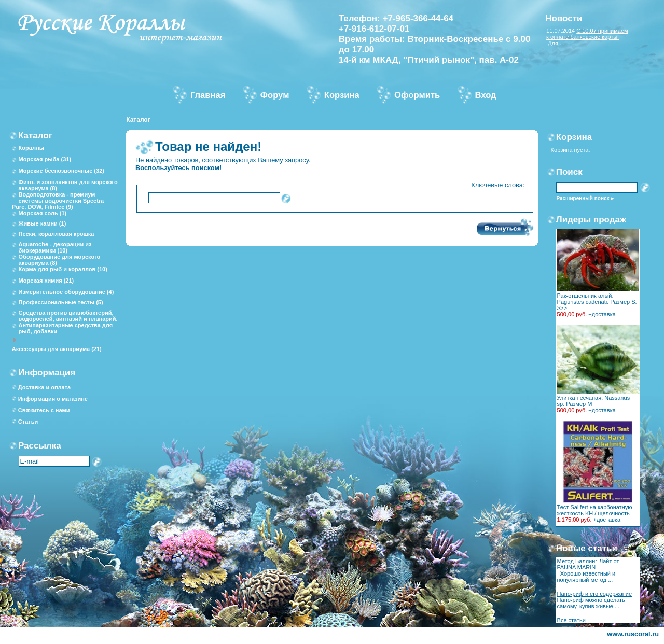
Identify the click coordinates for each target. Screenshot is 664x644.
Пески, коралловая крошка (57, 234)
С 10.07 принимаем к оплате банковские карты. (587, 34)
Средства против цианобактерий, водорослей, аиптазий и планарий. (68, 316)
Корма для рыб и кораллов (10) (63, 269)
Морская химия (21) (46, 281)
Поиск (569, 172)
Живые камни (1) (43, 223)
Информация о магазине (53, 399)
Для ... (555, 43)
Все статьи (571, 620)
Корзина (574, 137)
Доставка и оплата (44, 387)
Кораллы (32, 148)
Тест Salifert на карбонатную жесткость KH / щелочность (595, 510)
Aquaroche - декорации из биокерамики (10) (55, 247)
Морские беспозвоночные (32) (61, 171)
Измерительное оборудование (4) (66, 292)
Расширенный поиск (583, 198)
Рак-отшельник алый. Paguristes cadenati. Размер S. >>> (597, 302)
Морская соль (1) (43, 213)
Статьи (28, 422)
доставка (604, 314)
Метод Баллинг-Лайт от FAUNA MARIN (588, 564)
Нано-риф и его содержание (595, 594)
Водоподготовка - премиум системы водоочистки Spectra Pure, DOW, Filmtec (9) (58, 201)
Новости (564, 18)
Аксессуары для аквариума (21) (57, 349)
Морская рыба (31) (45, 159)
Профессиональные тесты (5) (61, 302)
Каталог (138, 120)
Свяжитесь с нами (44, 410)
